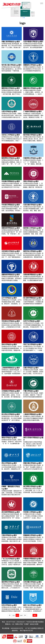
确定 (35, 615)
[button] (21, 18)
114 (21, 615)
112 (14, 615)
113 (17, 615)
